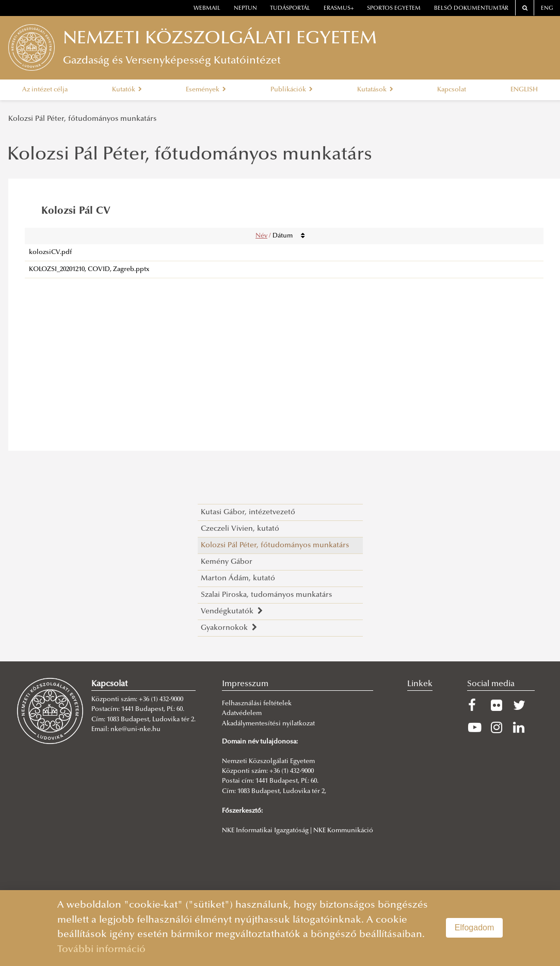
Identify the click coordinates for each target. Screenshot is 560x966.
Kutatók (127, 90)
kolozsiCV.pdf (50, 252)
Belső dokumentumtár (471, 9)
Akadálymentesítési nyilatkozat (268, 724)
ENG (547, 9)
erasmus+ (339, 9)
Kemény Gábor (227, 562)
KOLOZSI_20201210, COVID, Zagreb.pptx (89, 270)
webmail (207, 9)
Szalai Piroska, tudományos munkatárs (266, 595)
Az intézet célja (45, 90)
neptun (245, 9)
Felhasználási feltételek (257, 704)
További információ (101, 950)
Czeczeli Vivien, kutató (240, 529)
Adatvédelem (242, 714)
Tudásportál (290, 9)
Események (206, 90)
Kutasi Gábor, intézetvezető (248, 512)
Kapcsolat (452, 90)
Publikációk (292, 90)
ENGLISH (524, 90)
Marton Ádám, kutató (238, 579)
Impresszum (245, 684)
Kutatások (375, 90)
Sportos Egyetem (394, 9)
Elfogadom (475, 928)
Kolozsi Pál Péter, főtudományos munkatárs (82, 119)
